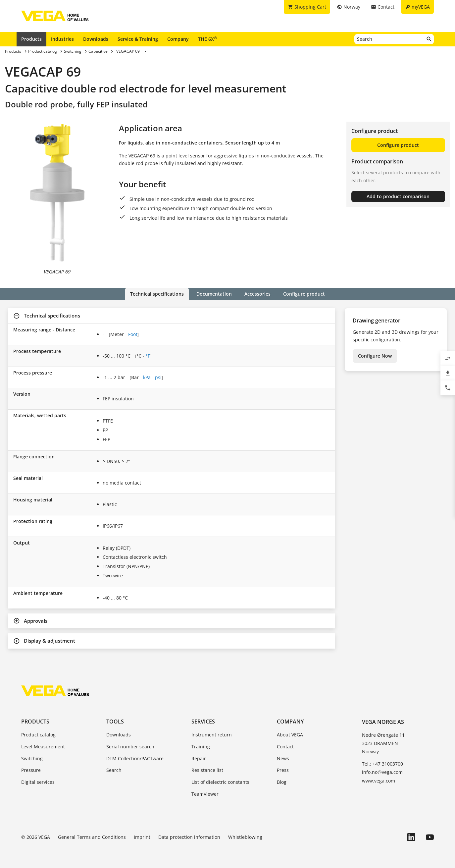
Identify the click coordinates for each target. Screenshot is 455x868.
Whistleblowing (245, 837)
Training (201, 747)
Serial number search (130, 747)
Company (178, 39)
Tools (115, 722)
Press (283, 770)
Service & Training (138, 39)
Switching (32, 758)
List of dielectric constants (220, 782)
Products (31, 39)
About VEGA (290, 735)
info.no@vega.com (382, 772)
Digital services (38, 782)
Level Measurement (43, 747)
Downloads (96, 39)
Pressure (31, 770)
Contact (285, 747)
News (283, 758)
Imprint (142, 837)
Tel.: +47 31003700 (382, 764)
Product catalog (38, 735)
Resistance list (207, 770)
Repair (199, 758)
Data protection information (189, 837)
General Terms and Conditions (92, 837)
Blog (282, 782)
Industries (62, 39)
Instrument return (212, 735)
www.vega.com (379, 781)
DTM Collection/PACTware (135, 758)
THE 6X (207, 39)
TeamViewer (205, 794)
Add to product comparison (398, 196)
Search (114, 770)
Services (203, 722)
